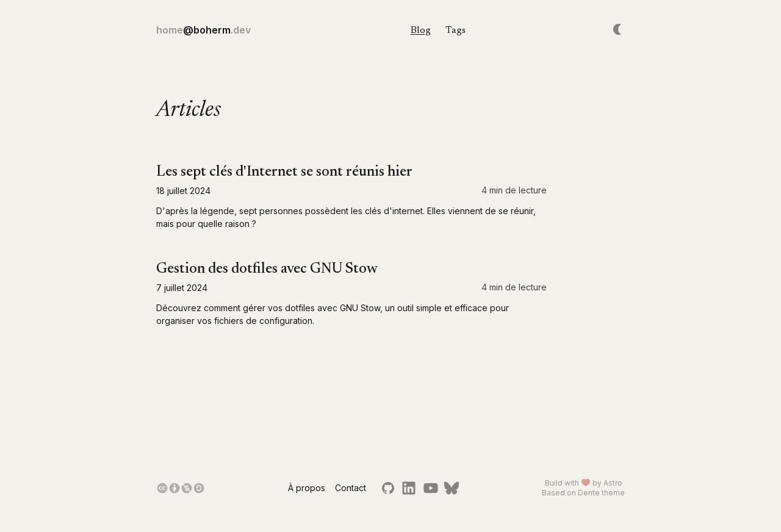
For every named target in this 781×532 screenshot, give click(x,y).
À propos (307, 488)
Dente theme (601, 493)
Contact (351, 488)
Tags (455, 31)
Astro (613, 483)
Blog (421, 31)
